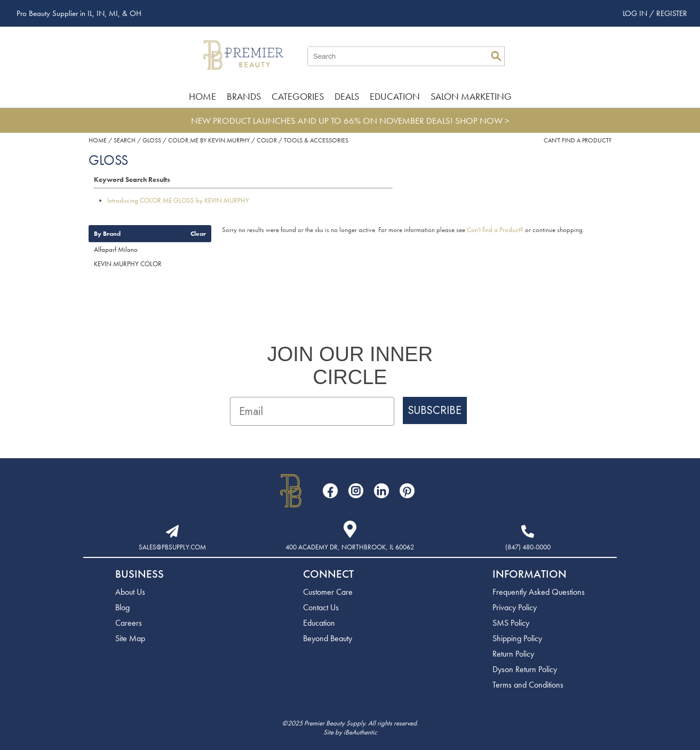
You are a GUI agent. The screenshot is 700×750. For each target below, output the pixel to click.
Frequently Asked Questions (539, 592)
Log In (636, 13)
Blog (122, 607)
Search (496, 56)
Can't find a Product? (578, 140)
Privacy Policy (515, 607)
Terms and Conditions (528, 685)
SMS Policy (511, 623)
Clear (198, 234)
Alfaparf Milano (116, 249)
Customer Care (328, 592)
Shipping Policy (517, 638)
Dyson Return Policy (525, 669)
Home (202, 96)
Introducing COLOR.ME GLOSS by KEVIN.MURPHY (178, 200)
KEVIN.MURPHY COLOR (128, 264)
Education (395, 96)
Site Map (130, 638)
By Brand (107, 234)
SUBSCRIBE (435, 410)
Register (672, 13)
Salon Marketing (471, 96)
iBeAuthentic (360, 732)
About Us (130, 592)
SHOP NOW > (482, 121)
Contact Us (321, 607)
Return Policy (513, 654)
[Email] (312, 411)
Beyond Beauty (328, 638)
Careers (129, 623)
